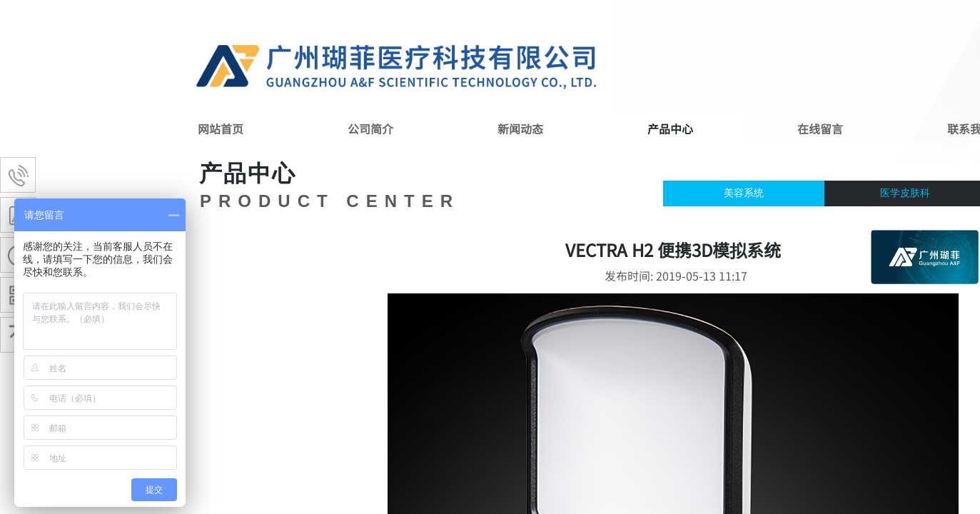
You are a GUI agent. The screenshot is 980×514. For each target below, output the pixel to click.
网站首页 (221, 128)
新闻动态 (520, 128)
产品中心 (670, 128)
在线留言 (820, 128)
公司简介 (370, 128)
